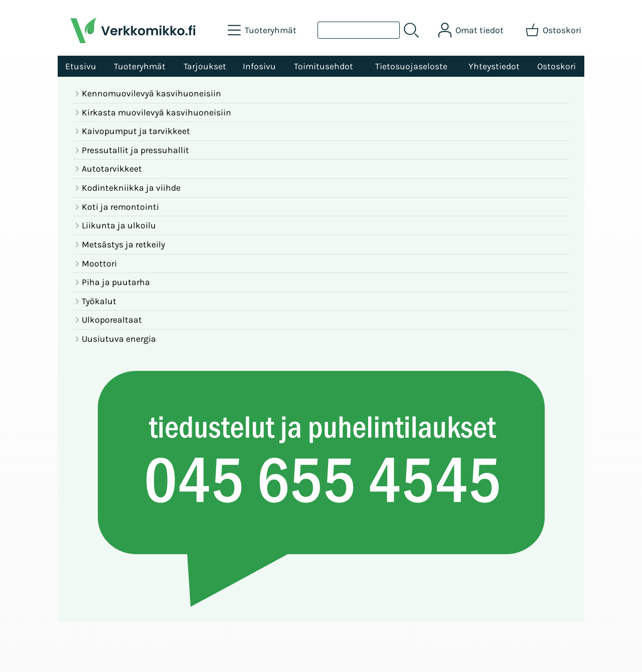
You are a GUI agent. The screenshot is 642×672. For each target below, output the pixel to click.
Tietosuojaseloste (411, 66)
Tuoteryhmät (140, 66)
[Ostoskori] (554, 30)
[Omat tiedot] (472, 30)
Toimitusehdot (324, 66)
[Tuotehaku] (359, 30)
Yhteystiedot (494, 66)
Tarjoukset (205, 66)
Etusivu (81, 66)
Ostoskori (556, 66)
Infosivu (259, 66)
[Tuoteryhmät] (263, 30)
